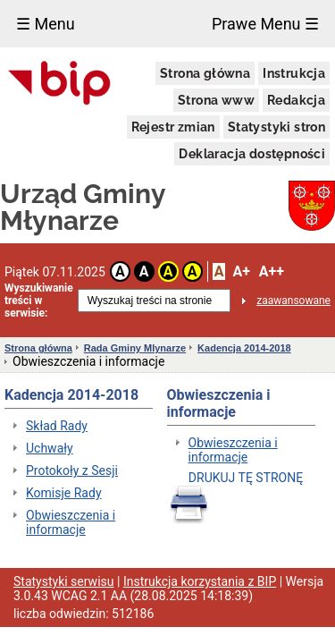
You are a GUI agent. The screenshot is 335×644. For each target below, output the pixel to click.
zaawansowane (293, 301)
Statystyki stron (276, 127)
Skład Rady (57, 426)
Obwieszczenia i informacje (71, 522)
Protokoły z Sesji (72, 470)
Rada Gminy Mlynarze (135, 348)
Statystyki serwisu (64, 581)
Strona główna (205, 73)
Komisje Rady (64, 493)
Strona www (216, 100)
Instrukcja (294, 73)
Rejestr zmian (173, 127)
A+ (241, 271)
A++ (272, 271)
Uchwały (50, 448)
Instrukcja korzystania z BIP (200, 581)
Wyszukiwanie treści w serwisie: (39, 301)
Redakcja (296, 100)
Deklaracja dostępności (252, 154)
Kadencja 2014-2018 (244, 348)
